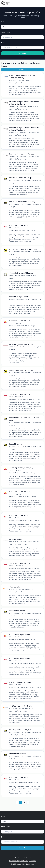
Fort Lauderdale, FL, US (29, 275)
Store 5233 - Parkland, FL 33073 (19, 326)
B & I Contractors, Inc (16, 180)
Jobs (20, 858)
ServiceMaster (14, 106)
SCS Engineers (14, 347)
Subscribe (23, 53)
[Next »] (28, 802)
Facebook (32, 861)
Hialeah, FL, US (32, 106)
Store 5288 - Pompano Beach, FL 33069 (22, 399)
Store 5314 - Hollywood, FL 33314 (19, 230)
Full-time (22, 80)
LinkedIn (12, 861)
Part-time (18, 228)
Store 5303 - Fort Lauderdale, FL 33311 (21, 521)
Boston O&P (13, 80)
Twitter (26, 861)
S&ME (11, 275)
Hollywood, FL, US (36, 299)
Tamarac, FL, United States (33, 180)
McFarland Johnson (15, 299)
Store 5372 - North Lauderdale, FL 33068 (22, 687)
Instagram (19, 861)
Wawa (11, 228)
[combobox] (22, 27)
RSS (15, 858)
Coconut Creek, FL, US (35, 347)
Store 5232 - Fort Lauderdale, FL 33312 (21, 568)
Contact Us (28, 858)
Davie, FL (29, 80)
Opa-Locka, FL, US (33, 133)
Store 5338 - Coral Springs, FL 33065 (21, 783)
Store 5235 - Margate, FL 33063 (19, 640)
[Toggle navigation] (42, 3)
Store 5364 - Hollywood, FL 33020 (20, 497)
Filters (22, 70)
